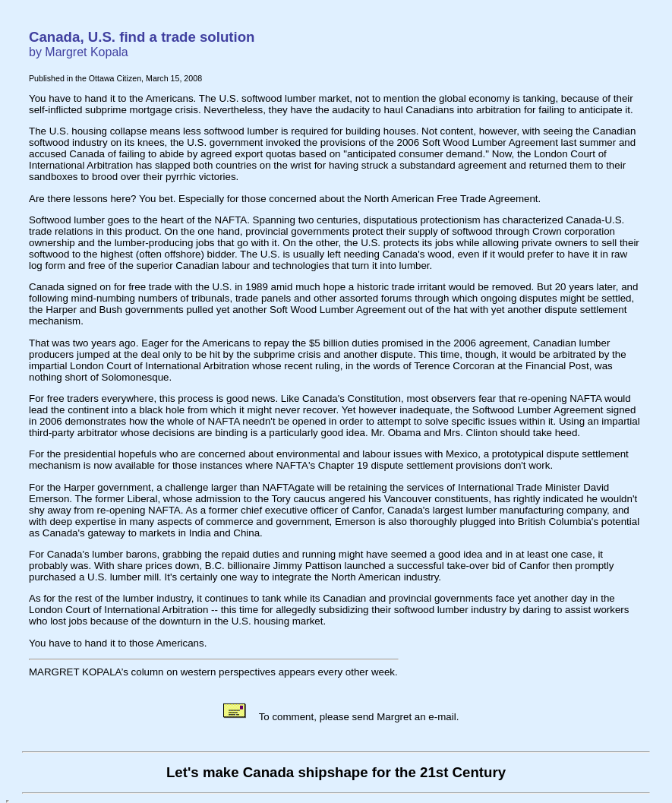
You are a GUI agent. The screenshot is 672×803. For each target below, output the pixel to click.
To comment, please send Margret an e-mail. (340, 717)
